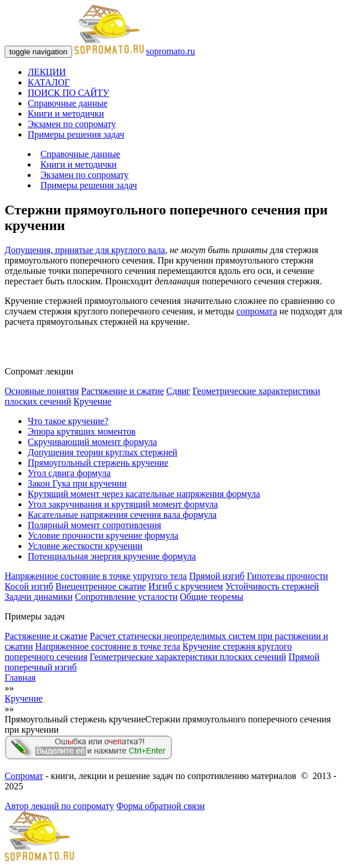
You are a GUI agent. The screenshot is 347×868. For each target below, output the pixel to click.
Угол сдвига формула (69, 473)
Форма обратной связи (160, 806)
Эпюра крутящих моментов (82, 431)
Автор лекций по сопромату (59, 806)
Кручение (92, 401)
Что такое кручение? (68, 421)
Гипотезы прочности (287, 576)
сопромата (256, 311)
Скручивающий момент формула (92, 442)
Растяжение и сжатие (123, 391)
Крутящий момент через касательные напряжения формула (144, 494)
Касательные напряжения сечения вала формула (122, 515)
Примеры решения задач (76, 134)
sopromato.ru (171, 51)
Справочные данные (68, 103)
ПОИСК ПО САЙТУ (68, 93)
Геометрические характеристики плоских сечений (188, 657)
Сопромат (24, 776)
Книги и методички (66, 114)
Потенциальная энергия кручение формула (112, 556)
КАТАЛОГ (49, 82)
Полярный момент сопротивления (94, 525)
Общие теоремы (212, 597)
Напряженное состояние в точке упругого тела (96, 576)
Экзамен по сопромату (72, 124)
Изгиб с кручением (186, 586)
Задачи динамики (39, 597)
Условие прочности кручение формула (103, 535)
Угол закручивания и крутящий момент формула (123, 504)
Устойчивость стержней (272, 586)
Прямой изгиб (217, 576)
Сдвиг (178, 391)
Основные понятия (42, 391)
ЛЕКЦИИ (47, 72)
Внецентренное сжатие (101, 586)
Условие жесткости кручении (85, 546)
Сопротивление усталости (126, 597)
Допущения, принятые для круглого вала (85, 250)
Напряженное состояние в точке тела (108, 646)
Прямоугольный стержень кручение (98, 463)
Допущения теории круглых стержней (102, 452)
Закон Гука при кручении (77, 483)
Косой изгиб (29, 586)
